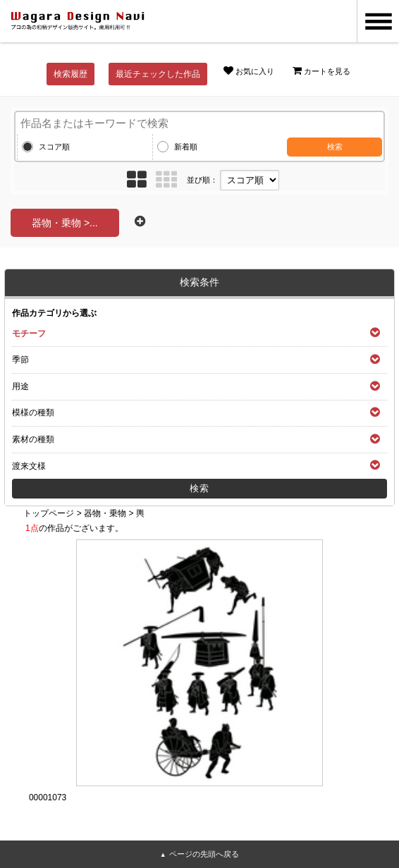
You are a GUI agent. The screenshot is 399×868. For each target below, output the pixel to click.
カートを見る (321, 71)
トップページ (49, 513)
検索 (335, 147)
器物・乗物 (105, 513)
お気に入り (249, 71)
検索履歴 (70, 74)
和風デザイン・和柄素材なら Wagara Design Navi (78, 21)
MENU (378, 21)
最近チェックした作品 (158, 74)
